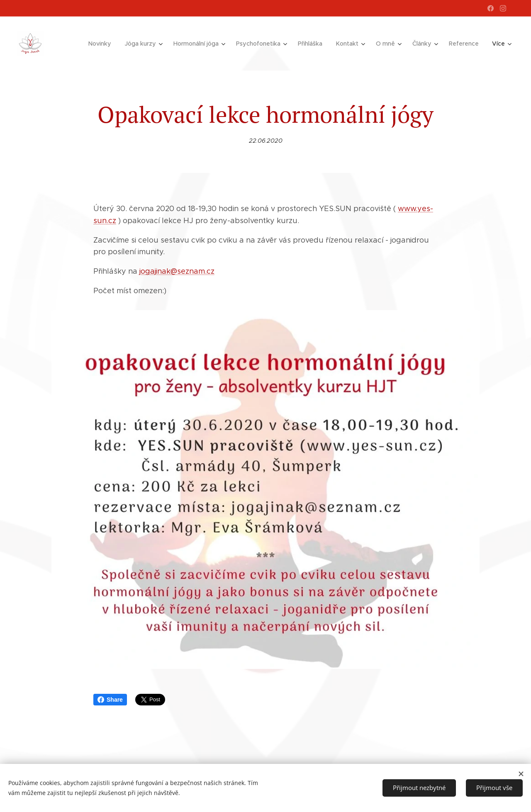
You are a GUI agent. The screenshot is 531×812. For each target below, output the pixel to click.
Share (110, 700)
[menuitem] (107, 44)
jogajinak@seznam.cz (177, 271)
